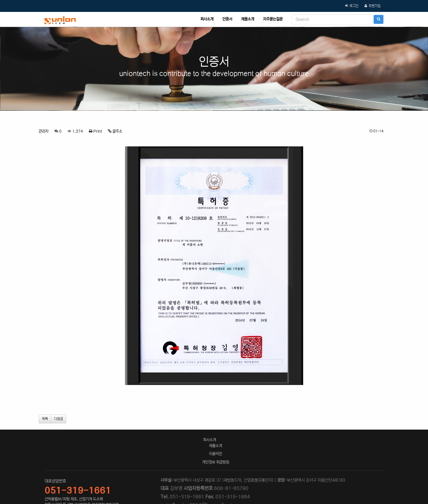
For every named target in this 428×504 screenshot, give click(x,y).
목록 (45, 419)
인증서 (227, 19)
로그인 (354, 6)
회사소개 (207, 19)
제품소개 (248, 19)
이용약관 (215, 454)
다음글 (59, 419)
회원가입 (374, 6)
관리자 (44, 131)
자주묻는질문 (273, 19)
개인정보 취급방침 (216, 462)
